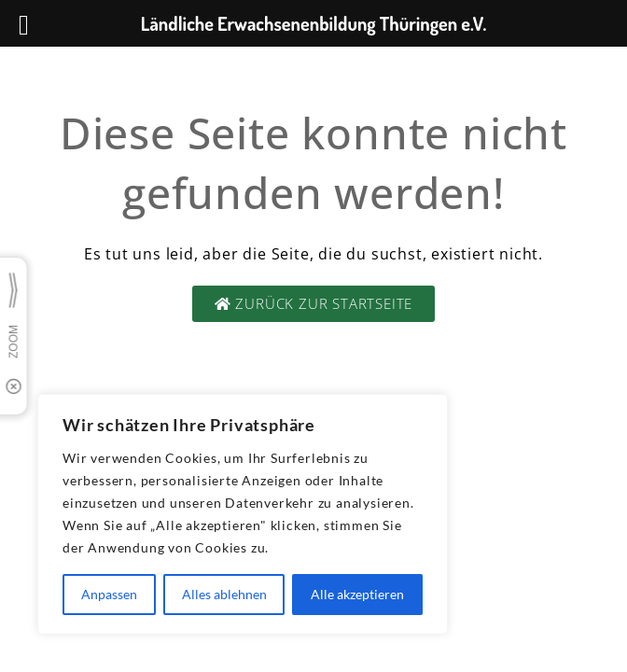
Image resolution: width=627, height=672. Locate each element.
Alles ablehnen (224, 594)
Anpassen (109, 594)
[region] (243, 514)
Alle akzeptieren (357, 594)
